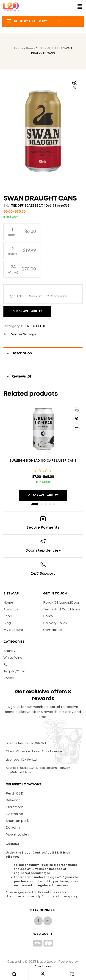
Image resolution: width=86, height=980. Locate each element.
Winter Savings (24, 334)
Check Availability (27, 311)
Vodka (9, 678)
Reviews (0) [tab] (21, 377)
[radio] (22, 232)
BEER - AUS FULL (49, 48)
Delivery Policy (55, 623)
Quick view (77, 419)
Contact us (53, 630)
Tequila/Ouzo (14, 671)
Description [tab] (22, 353)
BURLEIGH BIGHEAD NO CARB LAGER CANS (43, 461)
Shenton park (17, 821)
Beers (31, 48)
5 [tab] (54, 504)
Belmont (13, 800)
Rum (7, 665)
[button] (80, 7)
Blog (7, 623)
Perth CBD (15, 794)
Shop (8, 616)
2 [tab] (42, 504)
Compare (59, 296)
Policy (48, 616)
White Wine (13, 658)
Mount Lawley (17, 835)
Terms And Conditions (62, 610)
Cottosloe (14, 814)
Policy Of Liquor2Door (61, 603)
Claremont (15, 807)
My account (13, 630)
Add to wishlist (29, 296)
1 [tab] (35, 504)
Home (19, 48)
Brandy (9, 651)
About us (11, 610)
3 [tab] (46, 504)
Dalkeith (13, 828)
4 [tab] (50, 504)
